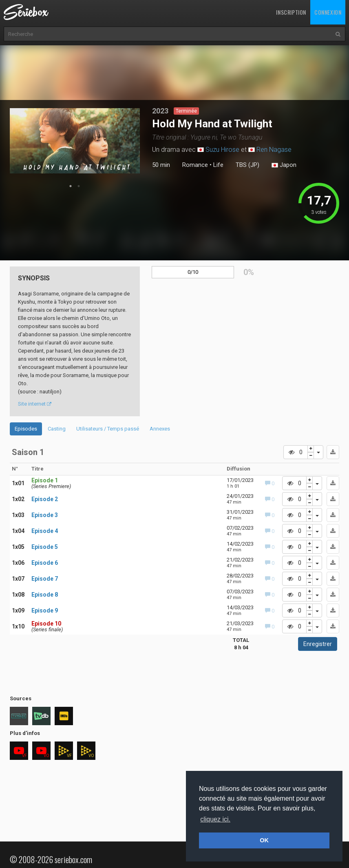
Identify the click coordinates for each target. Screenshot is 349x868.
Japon (284, 165)
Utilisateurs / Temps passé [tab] (108, 429)
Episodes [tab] (26, 429)
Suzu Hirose (222, 150)
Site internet (35, 404)
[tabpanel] (75, 141)
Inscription (291, 12)
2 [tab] (79, 186)
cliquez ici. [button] (215, 819)
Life (218, 165)
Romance (195, 165)
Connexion (328, 12)
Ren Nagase (274, 150)
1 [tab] (71, 186)
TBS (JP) (247, 165)
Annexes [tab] (160, 429)
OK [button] (264, 840)
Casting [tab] (57, 429)
